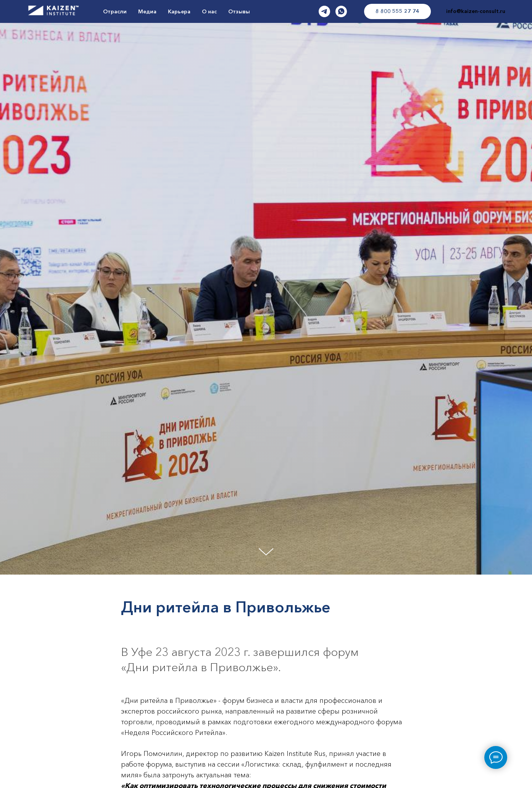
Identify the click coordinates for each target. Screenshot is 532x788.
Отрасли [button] (115, 11)
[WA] (341, 11)
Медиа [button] (147, 11)
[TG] (324, 11)
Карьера (179, 11)
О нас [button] (209, 11)
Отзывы (239, 11)
